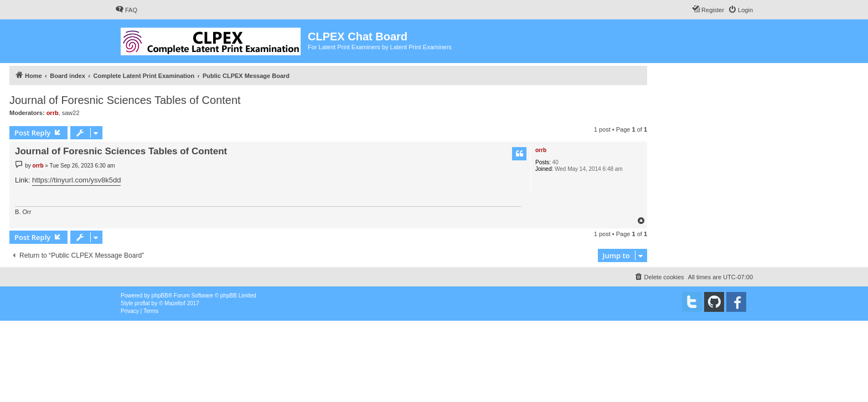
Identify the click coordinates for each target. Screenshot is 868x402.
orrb (53, 113)
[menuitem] (126, 10)
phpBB (160, 296)
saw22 (71, 113)
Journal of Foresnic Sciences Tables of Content (125, 100)
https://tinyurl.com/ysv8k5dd (76, 180)
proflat (142, 303)
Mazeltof (175, 303)
